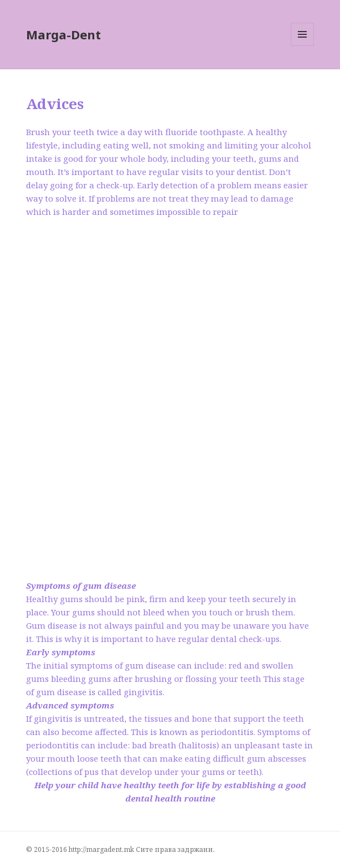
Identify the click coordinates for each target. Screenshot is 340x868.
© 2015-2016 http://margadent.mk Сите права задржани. (120, 849)
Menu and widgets (303, 46)
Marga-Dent (64, 34)
